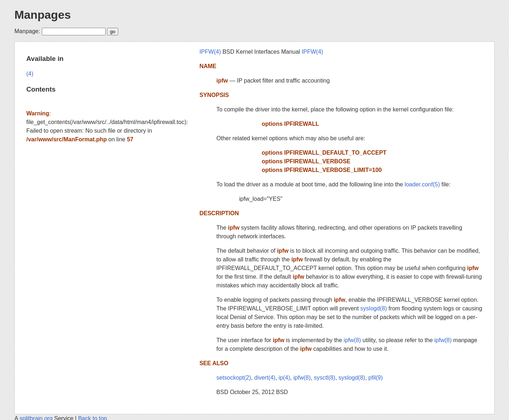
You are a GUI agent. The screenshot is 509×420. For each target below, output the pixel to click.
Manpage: (27, 31)
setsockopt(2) (234, 378)
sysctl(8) (325, 378)
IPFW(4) (210, 52)
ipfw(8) (352, 340)
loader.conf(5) (422, 184)
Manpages (43, 15)
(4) (30, 74)
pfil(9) (376, 378)
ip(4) (284, 378)
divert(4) (265, 378)
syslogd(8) (374, 308)
